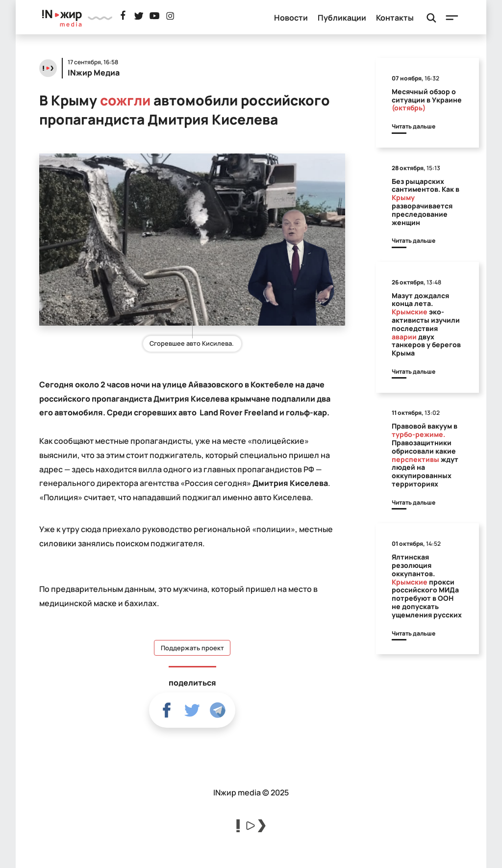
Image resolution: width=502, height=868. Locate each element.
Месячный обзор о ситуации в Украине (427, 100)
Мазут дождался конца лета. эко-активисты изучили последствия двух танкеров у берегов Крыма (426, 324)
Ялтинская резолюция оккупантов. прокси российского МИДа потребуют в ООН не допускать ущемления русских (427, 586)
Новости (291, 18)
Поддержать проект (192, 648)
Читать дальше (414, 126)
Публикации (342, 18)
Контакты (395, 18)
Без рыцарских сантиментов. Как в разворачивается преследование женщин (426, 202)
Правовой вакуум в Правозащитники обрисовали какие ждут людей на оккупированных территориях (425, 455)
